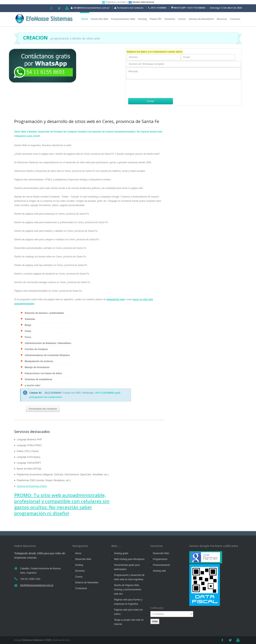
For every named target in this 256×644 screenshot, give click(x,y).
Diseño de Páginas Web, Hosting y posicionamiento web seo (128, 590)
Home (85, 19)
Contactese (81, 588)
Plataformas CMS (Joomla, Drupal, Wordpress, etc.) (44, 480)
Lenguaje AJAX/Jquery (28, 457)
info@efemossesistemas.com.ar (90, 8)
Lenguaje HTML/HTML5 (29, 445)
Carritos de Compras (36, 349)
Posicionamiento (161, 565)
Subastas (30, 319)
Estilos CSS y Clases (28, 451)
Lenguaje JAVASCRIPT (29, 463)
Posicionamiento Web (123, 19)
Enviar (151, 101)
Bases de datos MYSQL (29, 469)
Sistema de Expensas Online (32, 486)
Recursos (222, 19)
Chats (28, 331)
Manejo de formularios (37, 367)
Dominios (170, 19)
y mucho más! (33, 385)
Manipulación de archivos (39, 361)
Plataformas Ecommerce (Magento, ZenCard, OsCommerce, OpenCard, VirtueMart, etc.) (63, 475)
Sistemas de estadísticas (39, 379)
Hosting (142, 19)
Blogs (28, 325)
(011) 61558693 (159, 8)
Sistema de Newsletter (201, 19)
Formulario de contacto (43, 409)
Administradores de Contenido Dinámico (47, 355)
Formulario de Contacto (129, 8)
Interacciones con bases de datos (43, 373)
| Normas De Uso (60, 640)
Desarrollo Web (100, 19)
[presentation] (156, 89)
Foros (28, 337)
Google (18, 640)
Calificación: (157, 608)
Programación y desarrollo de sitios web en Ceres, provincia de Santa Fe (87, 121)
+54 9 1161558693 (196, 8)
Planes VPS (156, 19)
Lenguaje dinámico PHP (29, 440)
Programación (160, 559)
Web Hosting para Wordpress (129, 559)
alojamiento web (115, 299)
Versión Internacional (141, 2)
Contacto (235, 19)
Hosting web (159, 571)
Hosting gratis (121, 553)
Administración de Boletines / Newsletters (48, 343)
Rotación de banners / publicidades (44, 313)
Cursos (182, 19)
